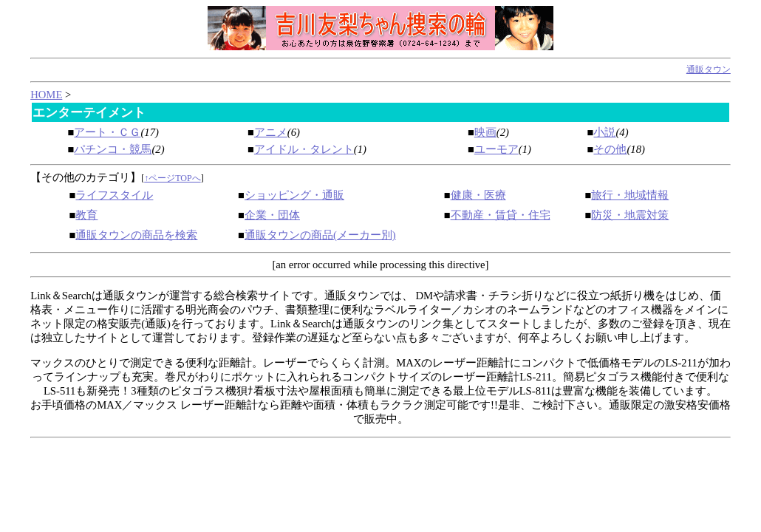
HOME (46, 95)
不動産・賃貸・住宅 (501, 215)
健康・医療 (478, 195)
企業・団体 (272, 215)
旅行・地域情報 (630, 195)
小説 (604, 132)
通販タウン (709, 69)
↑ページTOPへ (172, 178)
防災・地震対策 (630, 215)
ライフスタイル (114, 195)
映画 (485, 132)
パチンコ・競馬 (113, 149)
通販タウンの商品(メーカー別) (320, 235)
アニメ (271, 132)
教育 (86, 215)
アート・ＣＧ (107, 132)
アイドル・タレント (304, 149)
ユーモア (496, 149)
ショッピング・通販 (294, 195)
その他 (610, 149)
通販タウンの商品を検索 (136, 235)
